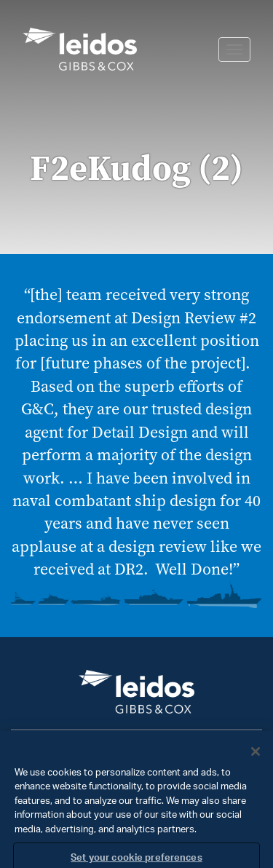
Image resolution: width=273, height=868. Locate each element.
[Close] (256, 758)
